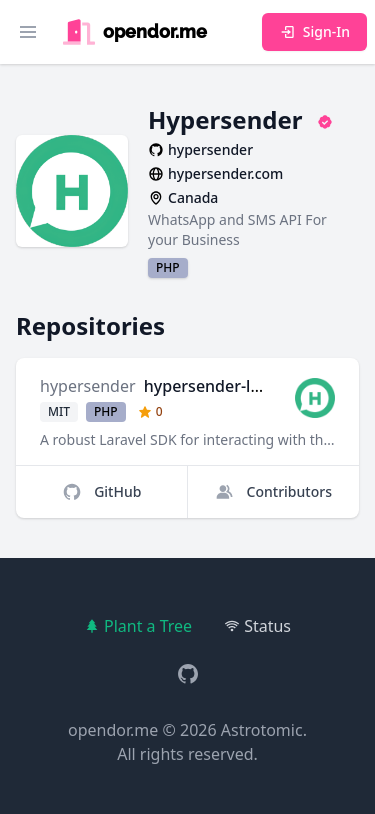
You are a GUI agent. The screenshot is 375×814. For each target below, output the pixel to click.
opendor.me (113, 730)
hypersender (88, 386)
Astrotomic (262, 730)
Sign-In (314, 31)
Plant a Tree (138, 626)
